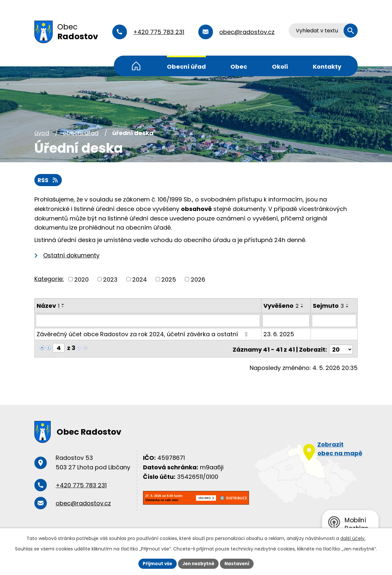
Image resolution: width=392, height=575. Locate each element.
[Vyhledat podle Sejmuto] (334, 321)
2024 (140, 280)
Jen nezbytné (198, 563)
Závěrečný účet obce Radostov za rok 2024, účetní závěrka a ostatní (143, 334)
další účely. (353, 538)
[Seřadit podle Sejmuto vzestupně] (348, 305)
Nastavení (239, 563)
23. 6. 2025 (279, 334)
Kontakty (327, 67)
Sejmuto (329, 306)
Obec (239, 67)
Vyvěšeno (281, 306)
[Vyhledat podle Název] (148, 321)
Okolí (280, 67)
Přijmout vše (155, 563)
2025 (169, 280)
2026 (198, 280)
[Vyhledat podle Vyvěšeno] (286, 321)
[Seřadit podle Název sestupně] (63, 307)
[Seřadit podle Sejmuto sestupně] (348, 307)
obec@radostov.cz (248, 32)
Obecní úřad (186, 67)
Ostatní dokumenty (71, 256)
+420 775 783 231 (160, 32)
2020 (81, 280)
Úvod (136, 66)
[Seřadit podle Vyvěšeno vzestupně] (303, 305)
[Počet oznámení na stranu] (341, 348)
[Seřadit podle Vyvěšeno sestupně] (303, 307)
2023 (110, 280)
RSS (49, 180)
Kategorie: (49, 279)
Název (48, 306)
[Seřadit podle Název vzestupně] (63, 305)
